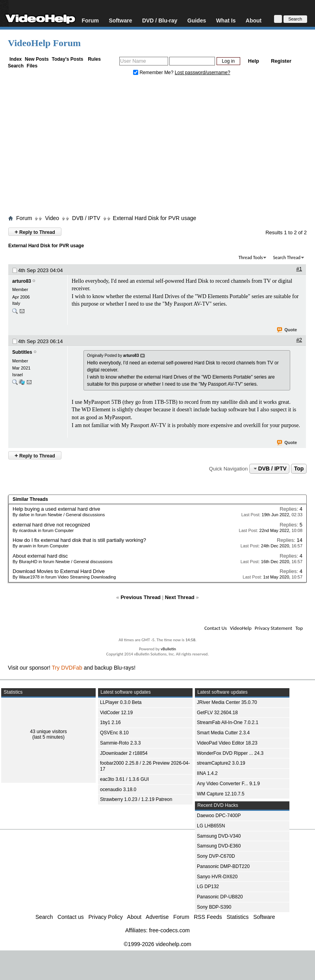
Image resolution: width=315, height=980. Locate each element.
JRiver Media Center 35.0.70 (227, 702)
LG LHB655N (211, 826)
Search (16, 66)
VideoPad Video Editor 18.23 (227, 743)
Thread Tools (251, 258)
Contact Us (216, 628)
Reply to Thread (35, 232)
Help (254, 61)
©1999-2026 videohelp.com (157, 944)
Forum (90, 20)
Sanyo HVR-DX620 (217, 877)
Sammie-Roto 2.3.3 (120, 743)
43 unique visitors (48, 732)
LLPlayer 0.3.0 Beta (121, 702)
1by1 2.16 (110, 722)
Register (281, 61)
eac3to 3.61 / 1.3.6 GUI (124, 779)
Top (299, 469)
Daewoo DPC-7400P (219, 816)
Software (120, 20)
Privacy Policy (106, 917)
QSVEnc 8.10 (114, 733)
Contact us (71, 917)
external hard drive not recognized (51, 525)
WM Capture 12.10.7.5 (221, 794)
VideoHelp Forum (44, 43)
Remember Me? (154, 73)
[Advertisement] (157, 147)
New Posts (37, 59)
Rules (94, 59)
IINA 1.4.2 (207, 773)
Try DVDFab (67, 668)
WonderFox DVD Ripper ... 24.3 (230, 753)
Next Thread (180, 597)
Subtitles (22, 352)
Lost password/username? (203, 73)
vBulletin (168, 649)
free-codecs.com (169, 930)
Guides (197, 20)
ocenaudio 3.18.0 (118, 790)
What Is (226, 20)
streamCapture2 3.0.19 (221, 763)
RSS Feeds (208, 917)
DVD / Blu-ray (160, 20)
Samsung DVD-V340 (219, 836)
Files (32, 66)
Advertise (157, 917)
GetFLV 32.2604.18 (217, 713)
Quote (287, 330)
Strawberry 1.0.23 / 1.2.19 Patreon (136, 799)
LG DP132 (208, 887)
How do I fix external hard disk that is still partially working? (79, 540)
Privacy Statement (273, 628)
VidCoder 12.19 (116, 713)
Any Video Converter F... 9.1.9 (228, 784)
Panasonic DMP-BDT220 (223, 866)
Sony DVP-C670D (216, 856)
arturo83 (22, 281)
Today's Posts (67, 59)
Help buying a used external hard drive (57, 509)
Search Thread (287, 258)
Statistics (238, 917)
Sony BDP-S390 (214, 907)
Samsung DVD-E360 (219, 846)
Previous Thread (141, 597)
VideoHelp (241, 628)
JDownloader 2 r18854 (124, 753)
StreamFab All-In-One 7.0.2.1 (228, 722)
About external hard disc (40, 556)
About (254, 20)
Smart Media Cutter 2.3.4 (223, 733)
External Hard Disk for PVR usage (155, 218)
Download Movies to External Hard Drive (59, 571)
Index (16, 59)
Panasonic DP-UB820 (220, 897)
